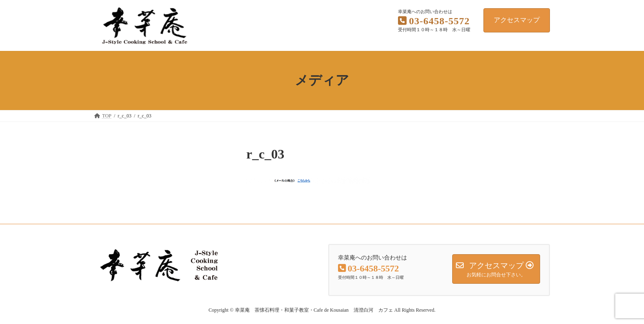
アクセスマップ (517, 20)
